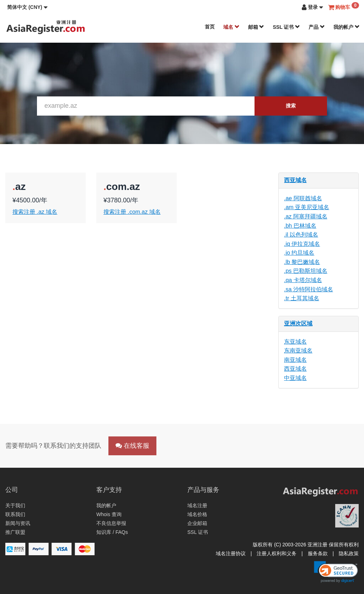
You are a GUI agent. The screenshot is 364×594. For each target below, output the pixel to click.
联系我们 (15, 514)
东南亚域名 (298, 351)
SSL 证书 (286, 27)
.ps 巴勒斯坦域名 (306, 271)
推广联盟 (15, 532)
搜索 (291, 106)
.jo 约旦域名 (299, 253)
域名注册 (197, 505)
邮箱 (256, 27)
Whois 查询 (109, 514)
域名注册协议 (231, 553)
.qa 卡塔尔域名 (303, 280)
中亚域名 (295, 378)
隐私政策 (349, 553)
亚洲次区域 (298, 323)
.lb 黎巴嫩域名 (302, 262)
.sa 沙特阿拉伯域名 (309, 289)
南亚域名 (295, 360)
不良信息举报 (111, 523)
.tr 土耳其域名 (302, 298)
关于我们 (15, 505)
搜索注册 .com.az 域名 (132, 212)
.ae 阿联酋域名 (303, 198)
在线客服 (132, 446)
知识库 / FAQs (112, 532)
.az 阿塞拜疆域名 (306, 216)
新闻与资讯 (18, 523)
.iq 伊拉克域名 (302, 244)
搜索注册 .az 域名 (35, 212)
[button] (27, 7)
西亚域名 (295, 180)
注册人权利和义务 (277, 553)
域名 (231, 27)
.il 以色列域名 (301, 235)
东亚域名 (295, 342)
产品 (317, 27)
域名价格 (197, 514)
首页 (210, 27)
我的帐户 (347, 27)
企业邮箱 (197, 523)
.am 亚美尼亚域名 (307, 207)
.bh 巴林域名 (300, 226)
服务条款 (318, 553)
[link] (336, 572)
